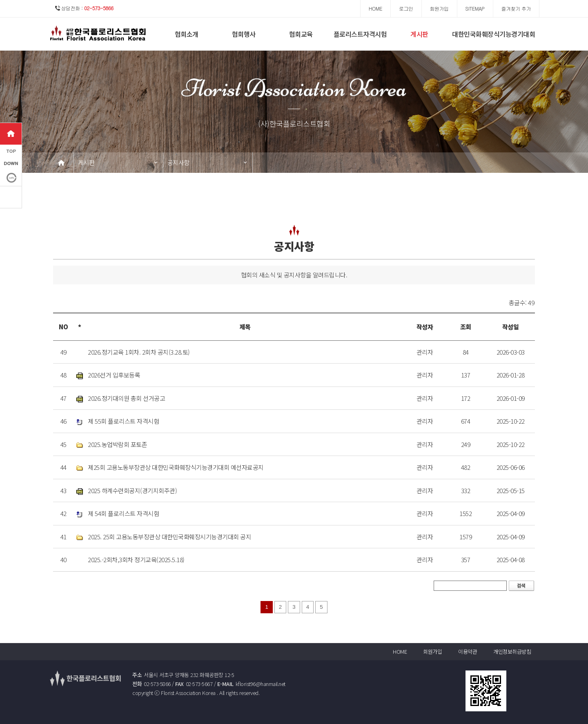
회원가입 (432, 651)
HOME (400, 651)
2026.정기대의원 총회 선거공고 (126, 398)
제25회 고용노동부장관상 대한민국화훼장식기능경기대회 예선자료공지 (176, 467)
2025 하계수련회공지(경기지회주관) (132, 490)
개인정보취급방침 (512, 651)
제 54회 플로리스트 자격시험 (123, 513)
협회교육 (301, 34)
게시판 (419, 34)
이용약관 (468, 651)
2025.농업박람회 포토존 (117, 444)
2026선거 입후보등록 (114, 375)
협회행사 (244, 34)
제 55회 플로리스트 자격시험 (123, 421)
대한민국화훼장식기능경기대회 (493, 34)
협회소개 (187, 34)
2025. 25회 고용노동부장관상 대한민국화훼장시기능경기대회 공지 (169, 537)
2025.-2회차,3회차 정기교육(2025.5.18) (136, 560)
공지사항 (178, 162)
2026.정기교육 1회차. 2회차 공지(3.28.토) (139, 352)
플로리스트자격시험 (360, 34)
